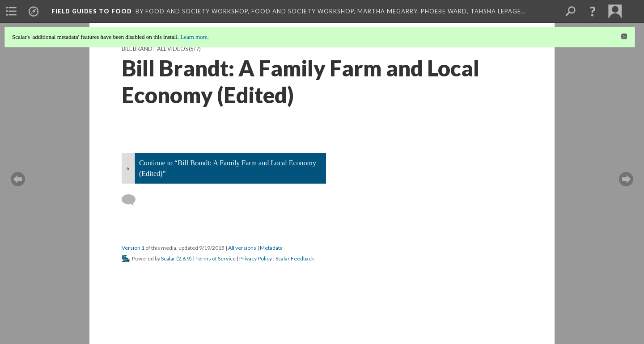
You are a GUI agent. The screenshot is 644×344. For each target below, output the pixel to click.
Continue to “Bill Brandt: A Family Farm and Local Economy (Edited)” (228, 168)
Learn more (194, 37)
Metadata (271, 248)
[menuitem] (11, 11)
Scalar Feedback (295, 258)
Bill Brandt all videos (155, 49)
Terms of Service (216, 258)
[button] (593, 11)
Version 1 (133, 248)
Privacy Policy (256, 258)
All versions (242, 248)
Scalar (168, 258)
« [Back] (128, 168)
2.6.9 (184, 258)
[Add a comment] (133, 200)
